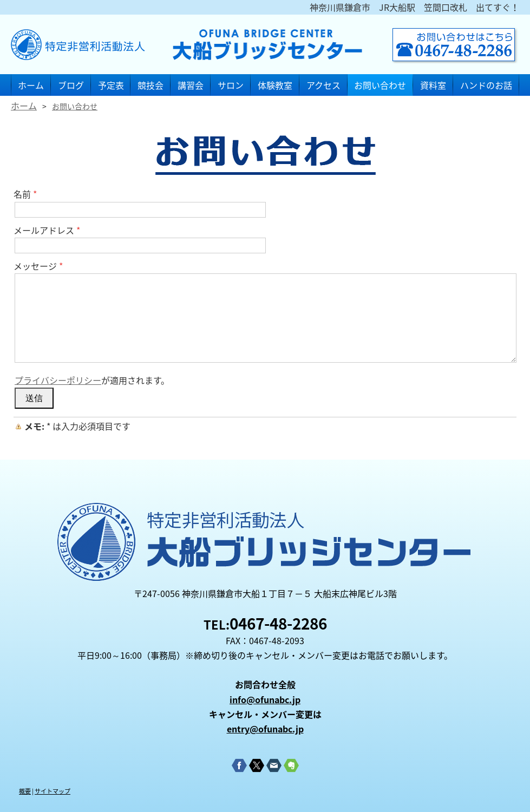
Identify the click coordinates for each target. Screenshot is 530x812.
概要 (25, 791)
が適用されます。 (92, 380)
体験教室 (275, 85)
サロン (231, 85)
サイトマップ (53, 791)
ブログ (71, 85)
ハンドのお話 (486, 85)
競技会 (151, 85)
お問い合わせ (380, 85)
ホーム (31, 85)
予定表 (111, 85)
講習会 (191, 85)
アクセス (323, 85)
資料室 (433, 85)
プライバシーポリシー (58, 380)
